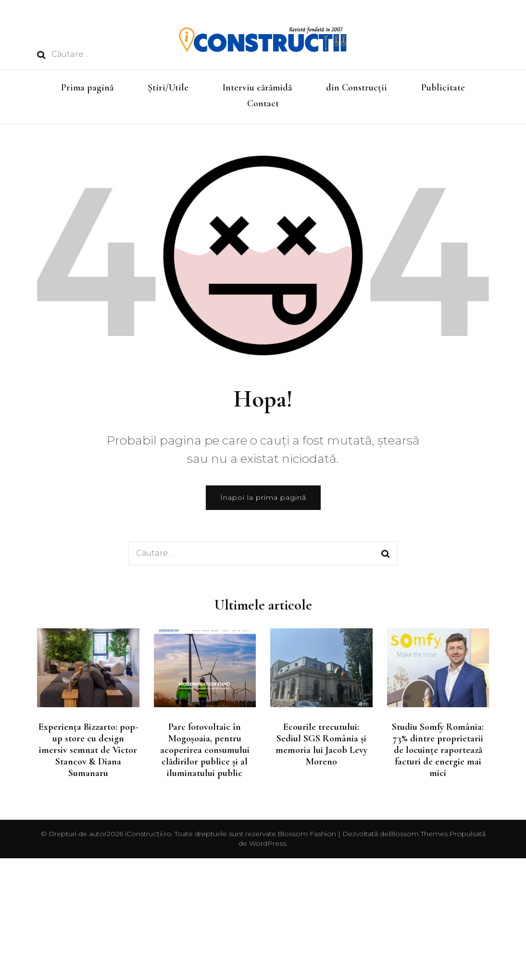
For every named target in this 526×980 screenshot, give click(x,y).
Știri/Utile (168, 88)
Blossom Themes (418, 834)
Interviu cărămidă (257, 88)
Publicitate (443, 88)
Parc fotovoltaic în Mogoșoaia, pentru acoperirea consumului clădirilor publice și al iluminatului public (205, 750)
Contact (263, 103)
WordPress (268, 843)
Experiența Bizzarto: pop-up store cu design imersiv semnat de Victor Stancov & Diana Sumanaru (88, 750)
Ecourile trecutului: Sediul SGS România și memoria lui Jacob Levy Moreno (321, 744)
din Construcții (357, 88)
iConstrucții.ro (148, 834)
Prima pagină (87, 88)
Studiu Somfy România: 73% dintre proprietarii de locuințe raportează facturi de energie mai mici (438, 750)
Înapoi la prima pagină (263, 497)
